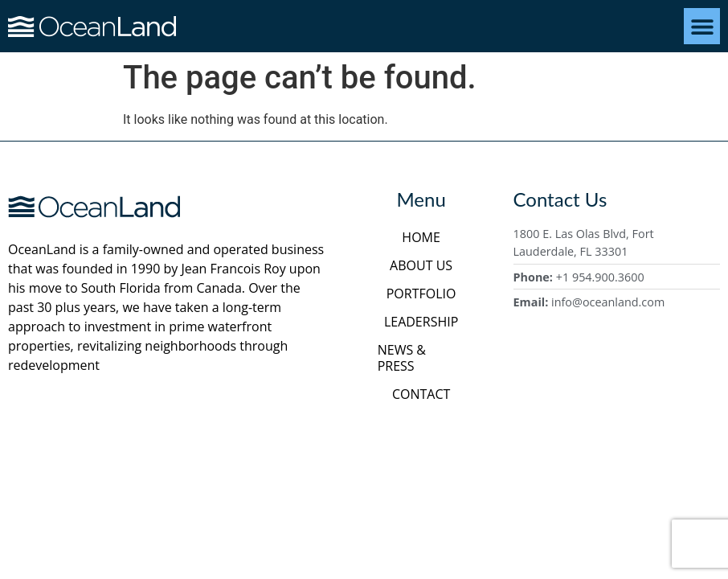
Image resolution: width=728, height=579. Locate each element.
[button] (702, 26)
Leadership (421, 322)
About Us (421, 265)
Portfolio (421, 294)
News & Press (402, 358)
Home (421, 237)
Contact (421, 394)
